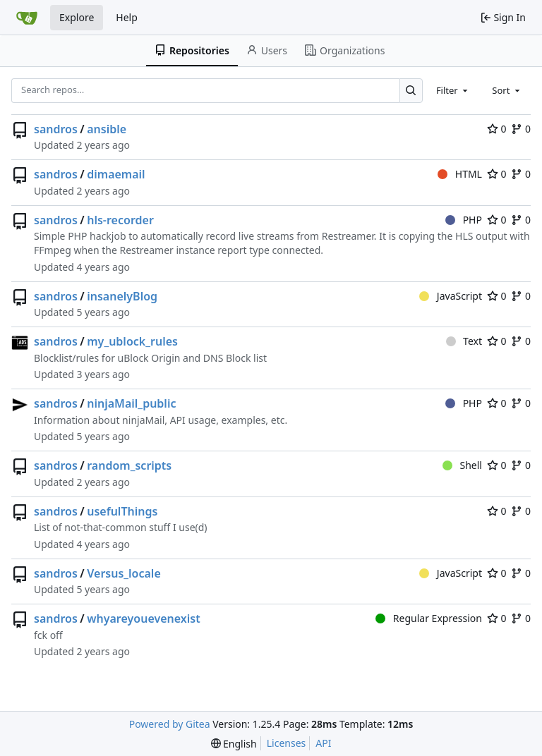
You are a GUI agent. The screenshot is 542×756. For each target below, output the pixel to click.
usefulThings (122, 511)
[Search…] (411, 91)
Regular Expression (429, 618)
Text (464, 341)
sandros (56, 129)
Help (127, 17)
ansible (107, 129)
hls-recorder (120, 220)
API (323, 743)
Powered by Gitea (170, 724)
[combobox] (453, 90)
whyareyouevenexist (143, 618)
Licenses (287, 743)
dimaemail (116, 174)
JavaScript (451, 296)
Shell (462, 465)
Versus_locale (124, 573)
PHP (464, 220)
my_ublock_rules (132, 341)
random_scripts (129, 465)
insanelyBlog (122, 296)
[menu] (234, 744)
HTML (460, 174)
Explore (77, 17)
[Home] (27, 18)
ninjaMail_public (131, 403)
